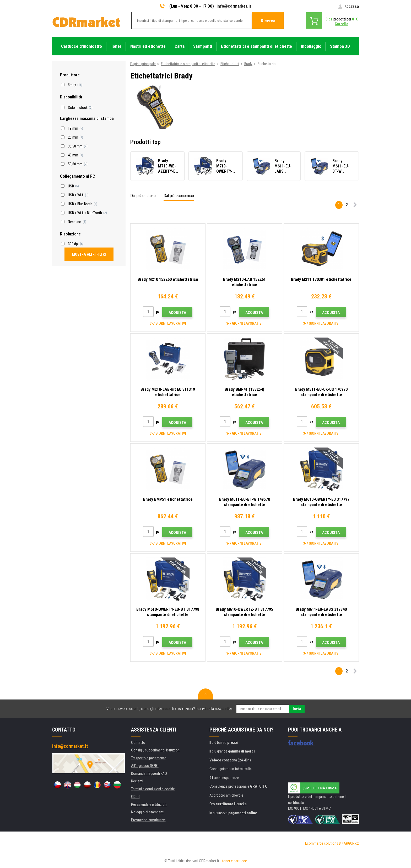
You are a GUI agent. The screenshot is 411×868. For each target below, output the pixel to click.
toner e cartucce (234, 861)
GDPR (135, 797)
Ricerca (268, 21)
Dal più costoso (143, 196)
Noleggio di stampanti (148, 812)
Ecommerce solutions (322, 843)
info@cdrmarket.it (234, 6)
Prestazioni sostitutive (148, 820)
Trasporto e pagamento (149, 758)
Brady (248, 64)
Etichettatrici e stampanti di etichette (188, 64)
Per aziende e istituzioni (149, 804)
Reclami (137, 781)
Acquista (177, 313)
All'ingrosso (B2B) (145, 766)
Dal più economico (179, 196)
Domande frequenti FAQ (149, 774)
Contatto (138, 743)
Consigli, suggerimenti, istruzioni (156, 750)
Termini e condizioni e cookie (153, 789)
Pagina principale (143, 64)
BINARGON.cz (349, 843)
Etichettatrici (230, 64)
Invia (297, 709)
